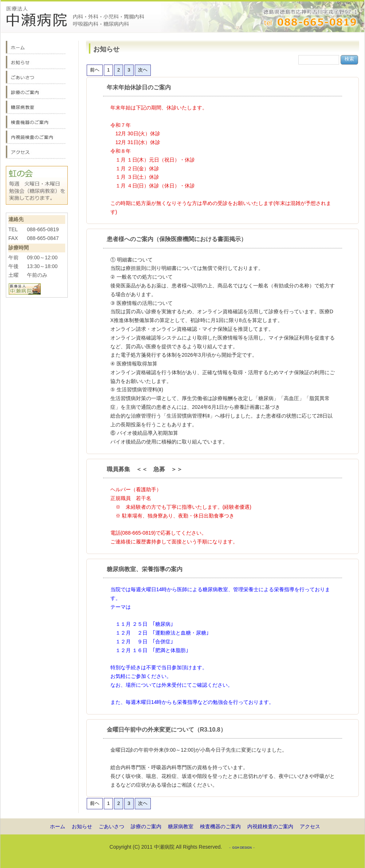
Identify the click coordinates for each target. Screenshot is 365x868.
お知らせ (82, 826)
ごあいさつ (111, 826)
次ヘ (143, 70)
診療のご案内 (146, 826)
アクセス (310, 826)
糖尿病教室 (181, 826)
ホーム (58, 826)
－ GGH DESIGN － (242, 848)
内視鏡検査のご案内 (270, 826)
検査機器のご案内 (220, 826)
